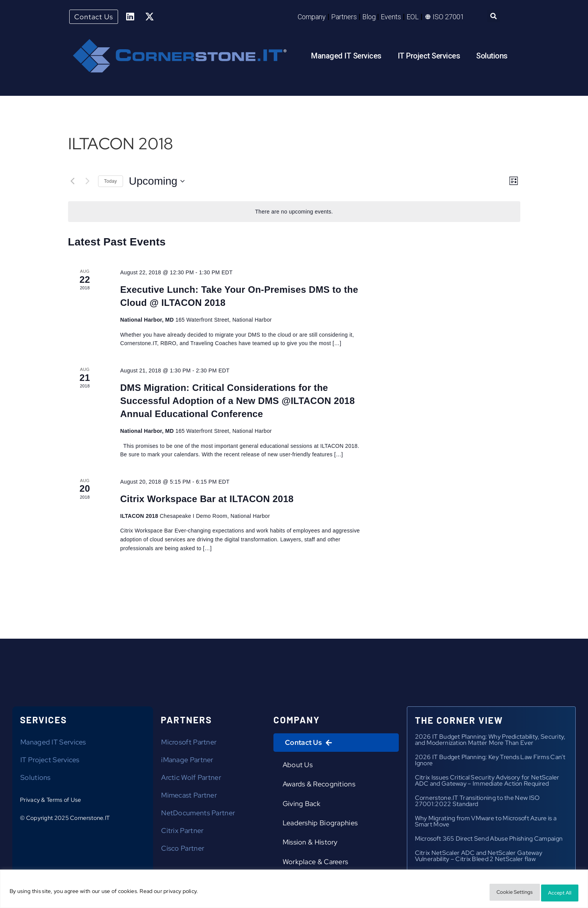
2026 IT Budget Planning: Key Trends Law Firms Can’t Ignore (490, 762)
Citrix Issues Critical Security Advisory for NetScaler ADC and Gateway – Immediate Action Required (487, 782)
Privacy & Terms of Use (51, 802)
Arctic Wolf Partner (191, 779)
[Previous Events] (73, 183)
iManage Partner (187, 762)
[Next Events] (88, 183)
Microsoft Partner (189, 744)
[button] (494, 17)
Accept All (555, 893)
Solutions (492, 57)
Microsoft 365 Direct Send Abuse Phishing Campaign (489, 840)
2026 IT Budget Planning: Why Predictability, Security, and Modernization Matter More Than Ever (490, 742)
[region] (294, 890)
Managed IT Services (346, 57)
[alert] (294, 213)
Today (111, 183)
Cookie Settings (498, 893)
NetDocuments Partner (198, 815)
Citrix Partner (182, 832)
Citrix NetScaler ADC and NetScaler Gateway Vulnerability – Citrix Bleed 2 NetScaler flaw (479, 858)
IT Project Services (429, 57)
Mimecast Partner (189, 797)
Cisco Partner (183, 850)
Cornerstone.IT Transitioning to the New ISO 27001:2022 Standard (477, 803)
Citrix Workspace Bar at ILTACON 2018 (207, 500)
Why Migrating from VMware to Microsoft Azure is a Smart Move (486, 823)
